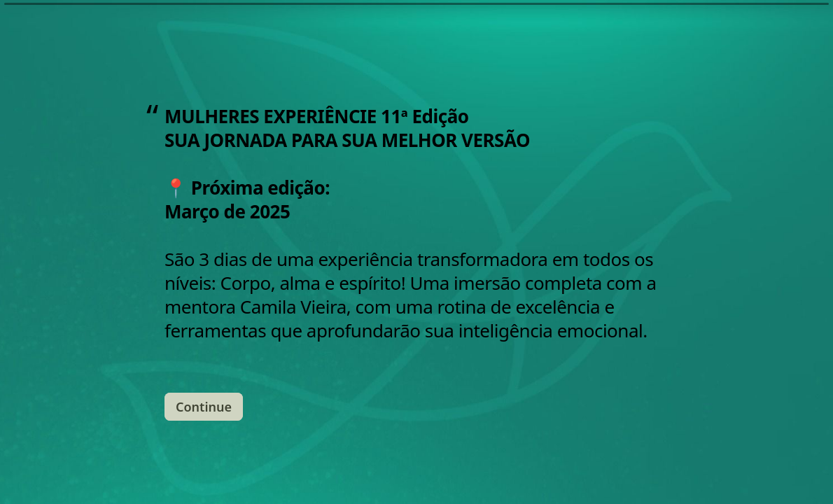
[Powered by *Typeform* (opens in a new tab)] (753, 470)
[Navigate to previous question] (655, 470)
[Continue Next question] (204, 386)
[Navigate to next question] (679, 470)
